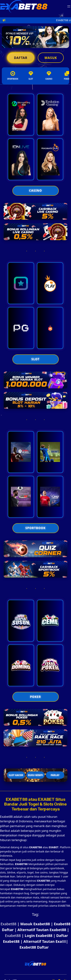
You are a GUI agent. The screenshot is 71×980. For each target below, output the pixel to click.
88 (61, 941)
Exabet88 (8, 924)
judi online (38, 860)
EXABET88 (17, 799)
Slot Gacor (16, 775)
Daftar (21, 58)
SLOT (35, 359)
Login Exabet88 (38, 936)
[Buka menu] (69, 6)
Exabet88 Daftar (34, 947)
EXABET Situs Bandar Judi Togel (35, 802)
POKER (35, 697)
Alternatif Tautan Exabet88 (41, 930)
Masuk (51, 58)
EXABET (54, 847)
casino (44, 872)
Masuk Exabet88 (35, 924)
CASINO (35, 191)
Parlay (55, 775)
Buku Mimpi (36, 775)
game (30, 876)
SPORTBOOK (35, 528)
